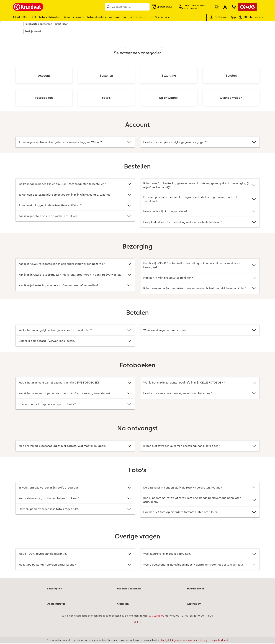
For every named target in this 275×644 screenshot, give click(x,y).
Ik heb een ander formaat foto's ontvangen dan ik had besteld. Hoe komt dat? (200, 289)
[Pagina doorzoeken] (127, 7)
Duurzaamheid (196, 589)
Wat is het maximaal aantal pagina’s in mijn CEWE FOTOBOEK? (200, 383)
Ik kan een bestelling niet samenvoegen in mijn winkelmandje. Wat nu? (75, 195)
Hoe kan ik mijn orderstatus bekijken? (200, 278)
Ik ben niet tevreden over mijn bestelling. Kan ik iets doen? (200, 446)
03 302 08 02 (156, 616)
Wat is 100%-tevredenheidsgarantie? (75, 554)
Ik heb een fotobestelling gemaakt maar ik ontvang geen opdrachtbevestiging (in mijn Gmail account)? (200, 185)
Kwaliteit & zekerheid (129, 589)
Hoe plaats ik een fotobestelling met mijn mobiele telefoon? (200, 222)
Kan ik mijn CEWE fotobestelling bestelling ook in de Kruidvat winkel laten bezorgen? (200, 266)
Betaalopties (54, 589)
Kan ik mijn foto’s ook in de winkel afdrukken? (75, 216)
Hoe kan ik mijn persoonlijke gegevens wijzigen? (200, 142)
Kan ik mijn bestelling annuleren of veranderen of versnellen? (75, 286)
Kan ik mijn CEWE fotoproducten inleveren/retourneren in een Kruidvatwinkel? (75, 275)
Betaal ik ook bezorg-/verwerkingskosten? (75, 341)
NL (135, 623)
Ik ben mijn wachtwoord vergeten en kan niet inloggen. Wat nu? (75, 142)
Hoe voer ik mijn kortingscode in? (200, 212)
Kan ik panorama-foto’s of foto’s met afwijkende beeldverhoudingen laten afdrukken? (200, 500)
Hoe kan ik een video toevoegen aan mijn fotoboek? (200, 394)
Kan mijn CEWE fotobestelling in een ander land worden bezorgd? (75, 264)
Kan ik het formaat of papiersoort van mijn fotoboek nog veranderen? (75, 394)
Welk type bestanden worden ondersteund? (75, 565)
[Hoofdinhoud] (137, 305)
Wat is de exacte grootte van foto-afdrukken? (75, 499)
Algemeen (123, 604)
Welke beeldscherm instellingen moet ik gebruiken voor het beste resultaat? (200, 565)
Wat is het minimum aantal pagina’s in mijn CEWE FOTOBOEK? (75, 383)
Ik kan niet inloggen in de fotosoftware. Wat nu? (75, 205)
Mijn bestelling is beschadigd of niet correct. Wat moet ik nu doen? (75, 446)
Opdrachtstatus (56, 604)
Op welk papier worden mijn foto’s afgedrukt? (75, 509)
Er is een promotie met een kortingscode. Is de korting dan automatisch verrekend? (200, 199)
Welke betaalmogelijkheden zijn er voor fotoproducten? (75, 330)
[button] (225, 7)
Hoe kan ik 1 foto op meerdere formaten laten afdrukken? (200, 513)
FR (140, 623)
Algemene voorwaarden (184, 640)
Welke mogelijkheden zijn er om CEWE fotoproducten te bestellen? (75, 184)
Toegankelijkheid (219, 640)
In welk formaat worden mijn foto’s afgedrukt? (75, 488)
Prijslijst (165, 640)
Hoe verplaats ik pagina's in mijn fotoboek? (75, 404)
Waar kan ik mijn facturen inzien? (200, 330)
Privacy (204, 640)
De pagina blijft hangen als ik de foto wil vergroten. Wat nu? (200, 488)
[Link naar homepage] (48, 7)
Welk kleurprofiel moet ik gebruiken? (200, 554)
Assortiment (194, 604)
